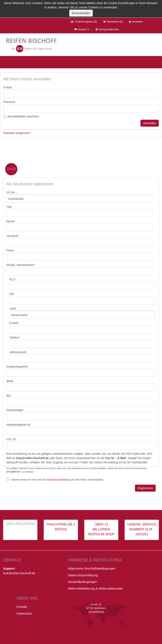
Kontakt (22, 607)
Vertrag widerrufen (107, 29)
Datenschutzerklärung (58, 480)
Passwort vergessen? (17, 133)
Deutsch (82, 29)
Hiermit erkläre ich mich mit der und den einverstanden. (58, 480)
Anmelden (136, 22)
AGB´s (84, 480)
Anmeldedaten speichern (23, 116)
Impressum (24, 613)
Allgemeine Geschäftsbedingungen (92, 568)
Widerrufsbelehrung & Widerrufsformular (95, 588)
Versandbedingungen (82, 582)
